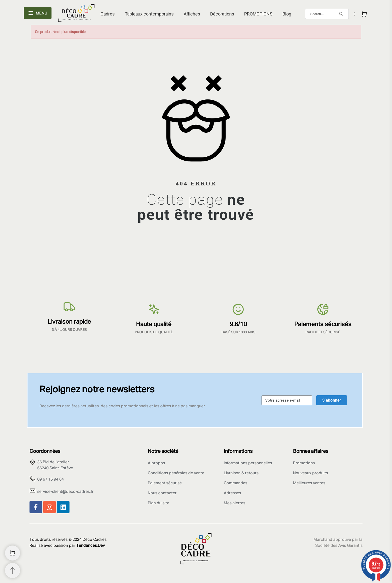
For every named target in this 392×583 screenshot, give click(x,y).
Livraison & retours (241, 473)
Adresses (232, 493)
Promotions (304, 463)
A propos (156, 463)
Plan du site (158, 503)
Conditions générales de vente (176, 473)
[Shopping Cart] (12, 553)
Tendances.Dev (90, 546)
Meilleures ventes (309, 483)
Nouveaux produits (310, 473)
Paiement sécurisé (165, 483)
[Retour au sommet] (12, 571)
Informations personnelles (248, 463)
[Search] (327, 14)
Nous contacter (162, 493)
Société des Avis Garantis (339, 546)
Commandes (235, 483)
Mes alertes (234, 503)
